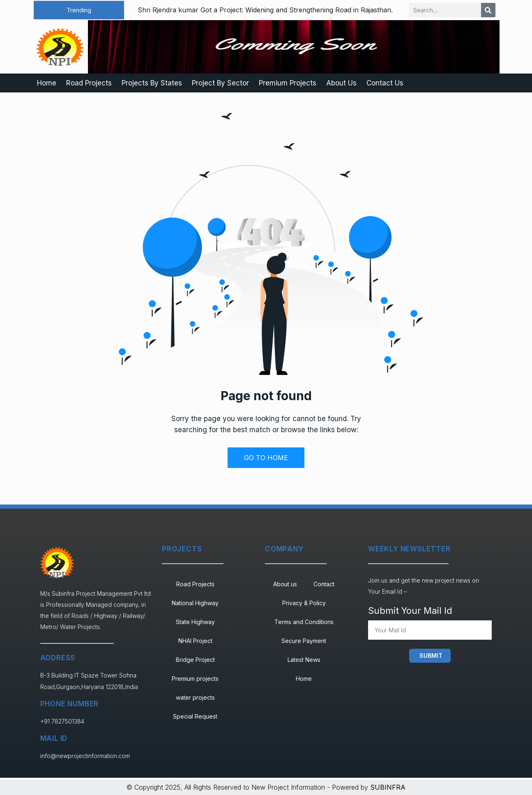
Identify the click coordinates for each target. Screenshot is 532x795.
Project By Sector (220, 83)
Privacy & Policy (304, 603)
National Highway (195, 603)
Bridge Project (195, 660)
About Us (341, 83)
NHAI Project (195, 641)
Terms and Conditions (304, 622)
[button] (79, 10)
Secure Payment (304, 641)
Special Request (195, 716)
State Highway (195, 622)
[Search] (488, 10)
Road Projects (89, 83)
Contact (324, 584)
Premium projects (195, 679)
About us (285, 584)
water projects (195, 697)
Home (47, 83)
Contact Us (385, 83)
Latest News (304, 660)
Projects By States (152, 83)
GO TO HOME (266, 458)
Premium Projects (288, 83)
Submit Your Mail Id (410, 611)
